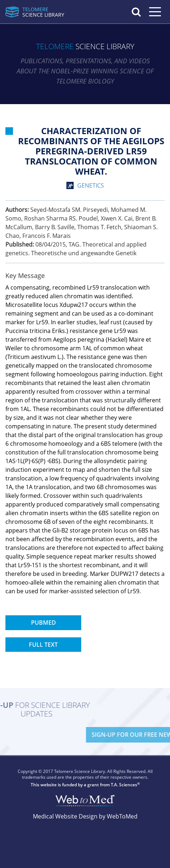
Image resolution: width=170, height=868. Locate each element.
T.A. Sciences (124, 785)
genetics (91, 185)
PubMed (43, 623)
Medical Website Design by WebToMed (85, 816)
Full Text (43, 645)
